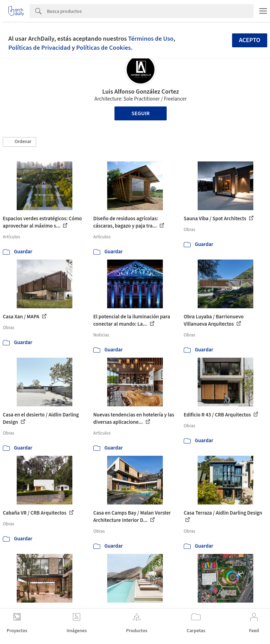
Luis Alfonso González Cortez (141, 92)
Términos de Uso (151, 39)
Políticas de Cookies (104, 48)
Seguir (141, 113)
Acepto (250, 40)
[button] (19, 142)
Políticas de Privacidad (39, 48)
